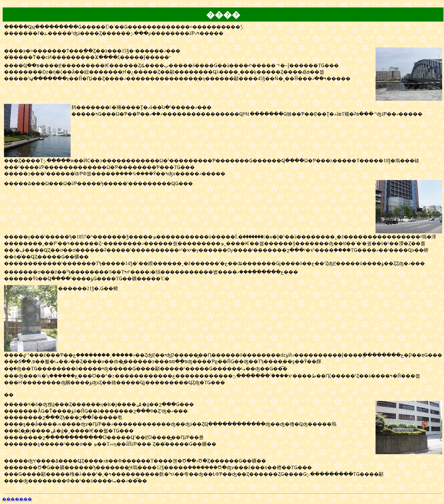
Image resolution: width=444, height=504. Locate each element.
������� (17, 499)
